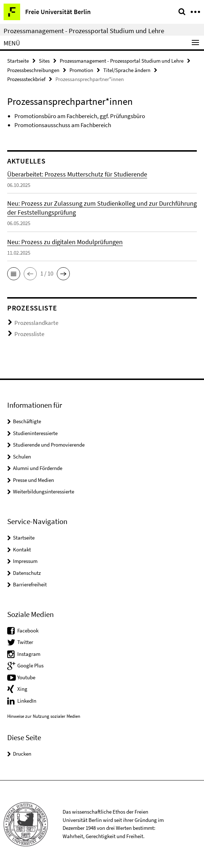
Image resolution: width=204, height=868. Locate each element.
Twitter (25, 642)
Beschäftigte (27, 421)
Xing (22, 689)
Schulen (22, 457)
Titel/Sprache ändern (127, 70)
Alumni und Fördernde (38, 468)
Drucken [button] (22, 754)
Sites (44, 61)
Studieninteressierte (35, 433)
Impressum (25, 561)
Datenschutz (27, 573)
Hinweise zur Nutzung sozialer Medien (44, 716)
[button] (14, 274)
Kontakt (22, 549)
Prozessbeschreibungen (33, 70)
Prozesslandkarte (36, 323)
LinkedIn (27, 701)
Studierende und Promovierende (49, 445)
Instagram (29, 654)
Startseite (18, 61)
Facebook (28, 630)
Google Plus (30, 665)
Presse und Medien (33, 480)
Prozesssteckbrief (26, 79)
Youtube (26, 677)
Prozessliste (29, 334)
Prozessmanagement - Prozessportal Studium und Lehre (84, 31)
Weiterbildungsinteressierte (44, 491)
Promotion (81, 70)
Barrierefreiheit (30, 584)
